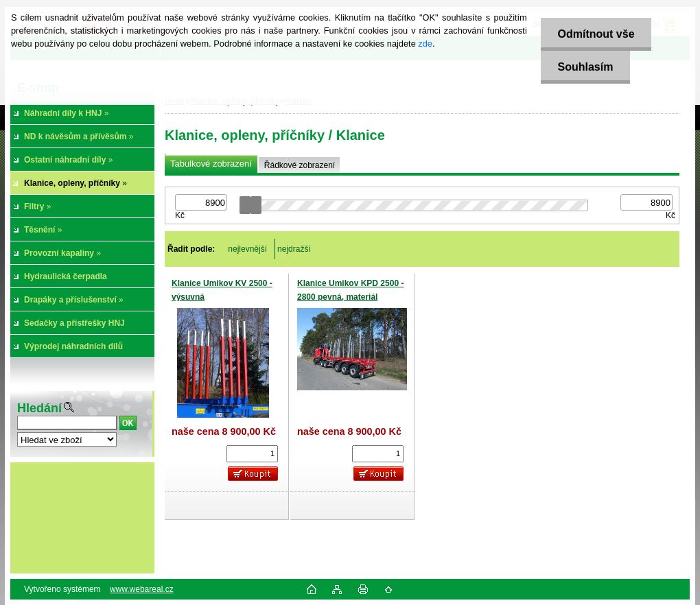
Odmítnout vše (596, 34)
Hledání (39, 408)
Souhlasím (585, 67)
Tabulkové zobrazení (211, 164)
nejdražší (294, 249)
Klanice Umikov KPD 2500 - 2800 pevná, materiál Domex (350, 297)
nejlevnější (247, 249)
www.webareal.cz (142, 589)
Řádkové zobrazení (300, 165)
